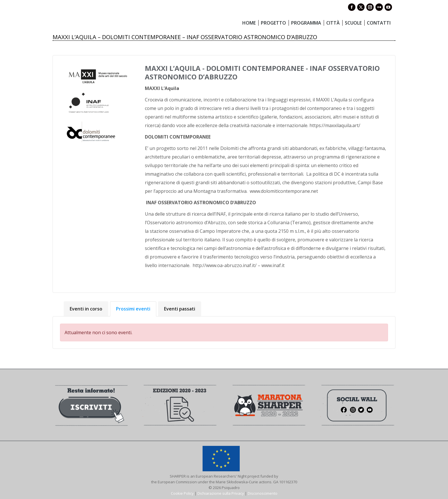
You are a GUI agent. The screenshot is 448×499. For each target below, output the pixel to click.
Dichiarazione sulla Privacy (221, 493)
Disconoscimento (263, 493)
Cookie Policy (182, 493)
